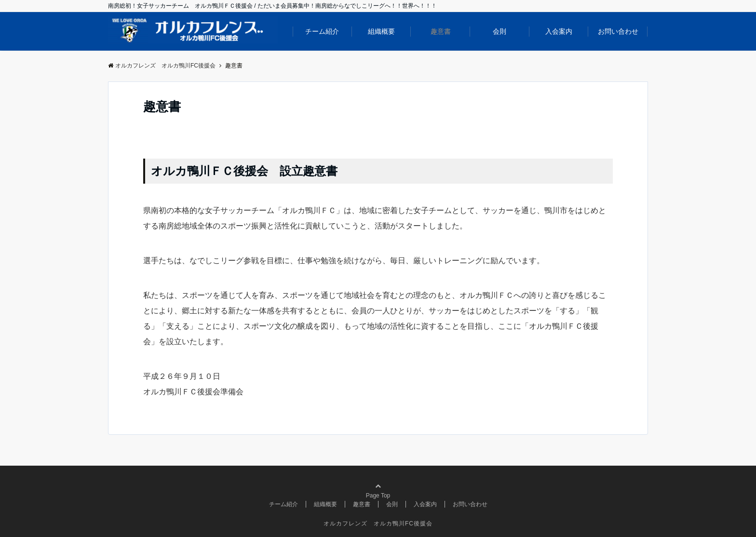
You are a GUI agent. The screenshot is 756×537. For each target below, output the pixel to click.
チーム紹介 (322, 31)
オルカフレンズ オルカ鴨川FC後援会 (378, 524)
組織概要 (381, 31)
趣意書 (441, 31)
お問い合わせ (618, 31)
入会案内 (559, 31)
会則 (499, 31)
